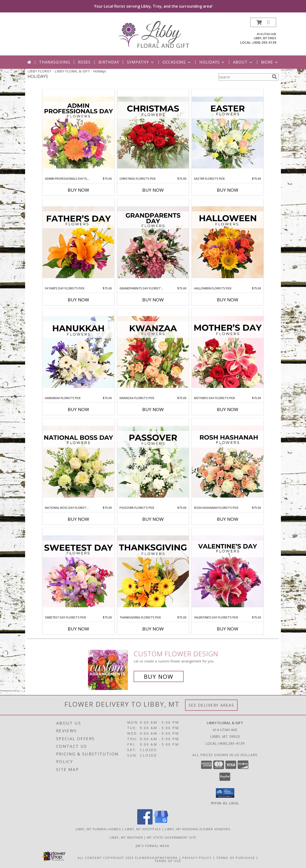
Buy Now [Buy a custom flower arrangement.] (159, 676)
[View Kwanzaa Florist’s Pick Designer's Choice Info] (153, 352)
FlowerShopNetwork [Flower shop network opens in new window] (156, 857)
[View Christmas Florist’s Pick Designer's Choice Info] (153, 133)
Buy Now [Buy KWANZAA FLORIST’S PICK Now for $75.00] (153, 409)
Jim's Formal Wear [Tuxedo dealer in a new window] (153, 846)
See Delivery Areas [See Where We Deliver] (211, 705)
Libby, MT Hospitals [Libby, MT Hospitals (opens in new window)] (143, 829)
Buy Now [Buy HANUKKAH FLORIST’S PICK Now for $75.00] (78, 409)
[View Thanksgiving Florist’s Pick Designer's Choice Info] (153, 572)
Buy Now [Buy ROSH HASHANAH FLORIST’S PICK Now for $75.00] (228, 519)
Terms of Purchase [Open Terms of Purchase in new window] (236, 857)
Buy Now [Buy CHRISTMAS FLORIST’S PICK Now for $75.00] (153, 190)
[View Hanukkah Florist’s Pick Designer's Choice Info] (78, 352)
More (270, 62)
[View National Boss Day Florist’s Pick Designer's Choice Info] (78, 462)
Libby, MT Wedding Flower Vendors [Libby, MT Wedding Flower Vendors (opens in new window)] (198, 829)
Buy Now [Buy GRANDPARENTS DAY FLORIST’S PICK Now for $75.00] (153, 300)
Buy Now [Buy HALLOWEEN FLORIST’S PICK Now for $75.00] (228, 300)
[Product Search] (244, 77)
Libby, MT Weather (126, 837)
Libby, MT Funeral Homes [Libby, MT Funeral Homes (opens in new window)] (98, 829)
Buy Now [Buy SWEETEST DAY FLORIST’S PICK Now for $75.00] (78, 629)
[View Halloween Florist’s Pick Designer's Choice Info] (228, 243)
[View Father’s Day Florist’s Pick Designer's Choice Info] (78, 243)
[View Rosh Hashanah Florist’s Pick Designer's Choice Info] (228, 462)
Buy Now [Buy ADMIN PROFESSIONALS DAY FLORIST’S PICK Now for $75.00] (78, 190)
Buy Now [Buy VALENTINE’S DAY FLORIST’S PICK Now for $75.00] (228, 629)
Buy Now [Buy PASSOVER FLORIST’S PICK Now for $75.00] (153, 519)
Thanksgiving (55, 62)
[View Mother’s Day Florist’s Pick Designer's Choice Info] (228, 352)
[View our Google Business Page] (161, 823)
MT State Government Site (172, 837)
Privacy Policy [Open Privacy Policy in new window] (197, 857)
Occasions (177, 62)
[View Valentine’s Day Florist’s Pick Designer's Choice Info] (228, 572)
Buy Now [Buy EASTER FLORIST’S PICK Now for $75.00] (228, 190)
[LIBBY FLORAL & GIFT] (153, 34)
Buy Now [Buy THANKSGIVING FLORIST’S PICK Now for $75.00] (153, 629)
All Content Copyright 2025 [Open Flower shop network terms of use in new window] (106, 857)
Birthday (109, 62)
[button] (263, 22)
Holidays (212, 62)
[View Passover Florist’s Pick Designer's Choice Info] (153, 462)
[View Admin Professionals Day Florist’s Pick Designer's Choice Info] (78, 133)
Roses (84, 62)
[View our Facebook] (145, 823)
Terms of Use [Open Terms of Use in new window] (168, 861)
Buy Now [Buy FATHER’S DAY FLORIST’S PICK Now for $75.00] (78, 300)
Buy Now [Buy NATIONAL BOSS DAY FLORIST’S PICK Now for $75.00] (78, 519)
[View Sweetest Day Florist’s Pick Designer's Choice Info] (78, 572)
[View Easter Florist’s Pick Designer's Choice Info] (228, 133)
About (243, 62)
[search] (274, 77)
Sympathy (141, 62)
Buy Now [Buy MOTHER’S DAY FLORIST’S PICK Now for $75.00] (228, 409)
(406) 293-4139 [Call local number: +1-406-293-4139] (264, 42)
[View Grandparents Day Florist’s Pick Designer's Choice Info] (153, 243)
